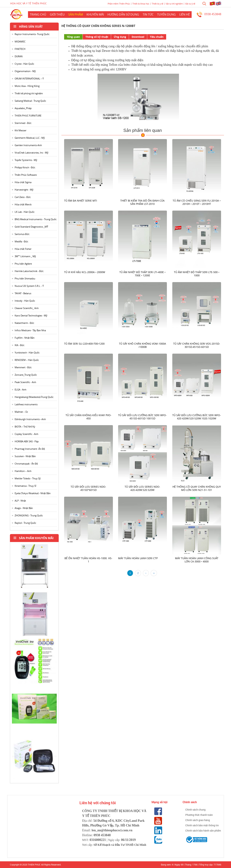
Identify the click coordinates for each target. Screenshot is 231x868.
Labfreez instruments (26, 404)
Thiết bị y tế (157, 4)
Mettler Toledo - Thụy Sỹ (28, 478)
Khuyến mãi (95, 14)
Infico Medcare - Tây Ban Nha (30, 330)
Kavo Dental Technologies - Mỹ (31, 316)
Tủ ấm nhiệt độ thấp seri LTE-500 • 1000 (197, 274)
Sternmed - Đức (23, 123)
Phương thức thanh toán (199, 815)
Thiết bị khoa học (141, 4)
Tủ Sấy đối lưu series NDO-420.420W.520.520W (143, 488)
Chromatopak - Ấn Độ (26, 464)
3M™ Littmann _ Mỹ (25, 256)
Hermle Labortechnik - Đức (29, 271)
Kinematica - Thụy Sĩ (25, 486)
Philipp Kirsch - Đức (25, 167)
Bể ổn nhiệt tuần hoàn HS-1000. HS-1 (88, 560)
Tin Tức (148, 14)
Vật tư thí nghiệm (174, 4)
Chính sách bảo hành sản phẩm (203, 831)
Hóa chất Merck (23, 204)
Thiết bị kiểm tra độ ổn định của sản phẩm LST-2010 (143, 202)
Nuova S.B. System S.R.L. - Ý (29, 286)
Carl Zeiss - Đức (23, 197)
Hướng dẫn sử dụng (123, 14)
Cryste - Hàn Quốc (24, 64)
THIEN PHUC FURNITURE (28, 116)
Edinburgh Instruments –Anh (30, 419)
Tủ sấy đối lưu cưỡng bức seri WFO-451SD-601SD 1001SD (143, 417)
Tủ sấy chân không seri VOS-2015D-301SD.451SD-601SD (197, 345)
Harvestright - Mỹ (24, 190)
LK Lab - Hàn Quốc (25, 212)
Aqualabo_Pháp (23, 108)
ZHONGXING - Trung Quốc (29, 515)
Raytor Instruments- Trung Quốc (32, 34)
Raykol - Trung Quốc (25, 523)
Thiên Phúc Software (26, 175)
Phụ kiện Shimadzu (25, 278)
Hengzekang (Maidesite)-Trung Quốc (34, 397)
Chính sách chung (195, 810)
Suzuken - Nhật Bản (25, 456)
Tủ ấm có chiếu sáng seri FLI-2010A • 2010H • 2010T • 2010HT (197, 202)
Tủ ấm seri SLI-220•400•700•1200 (84, 344)
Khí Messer (20, 130)
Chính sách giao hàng (198, 820)
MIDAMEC (20, 42)
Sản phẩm (76, 14)
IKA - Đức (20, 345)
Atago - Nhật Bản (24, 508)
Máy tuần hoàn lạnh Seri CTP (138, 558)
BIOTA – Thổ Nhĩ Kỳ (25, 427)
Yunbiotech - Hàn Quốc (27, 353)
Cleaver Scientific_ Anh (27, 308)
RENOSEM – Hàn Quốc (27, 360)
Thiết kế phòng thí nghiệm (29, 93)
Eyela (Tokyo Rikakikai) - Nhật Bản (33, 493)
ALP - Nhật (20, 501)
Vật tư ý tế (190, 4)
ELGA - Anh (20, 390)
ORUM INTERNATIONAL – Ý (29, 79)
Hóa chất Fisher (23, 249)
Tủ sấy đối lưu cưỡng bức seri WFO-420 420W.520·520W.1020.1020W (197, 417)
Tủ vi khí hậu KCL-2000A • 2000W (85, 272)
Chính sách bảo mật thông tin (202, 825)
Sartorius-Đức (22, 234)
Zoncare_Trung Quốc (26, 375)
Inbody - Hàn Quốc (25, 301)
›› (154, 573)
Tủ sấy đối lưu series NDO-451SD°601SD (88, 488)
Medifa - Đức (21, 241)
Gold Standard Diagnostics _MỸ (31, 227)
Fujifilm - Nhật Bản (25, 338)
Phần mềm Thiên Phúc (119, 4)
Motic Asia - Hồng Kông (27, 86)
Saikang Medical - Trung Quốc (30, 101)
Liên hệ (185, 14)
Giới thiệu (57, 14)
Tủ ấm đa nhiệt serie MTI (81, 201)
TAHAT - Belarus (23, 293)
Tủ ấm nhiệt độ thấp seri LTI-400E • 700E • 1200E (143, 274)
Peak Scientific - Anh (25, 382)
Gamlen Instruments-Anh (28, 145)
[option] (34, 568)
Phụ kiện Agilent (23, 264)
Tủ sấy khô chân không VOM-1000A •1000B (143, 345)
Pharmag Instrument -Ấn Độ (30, 449)
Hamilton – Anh (23, 471)
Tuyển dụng (166, 14)
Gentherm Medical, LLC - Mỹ (30, 138)
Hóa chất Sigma (23, 182)
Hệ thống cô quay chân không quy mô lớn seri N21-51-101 (197, 488)
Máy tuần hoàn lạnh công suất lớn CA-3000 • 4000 (197, 560)
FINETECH (20, 49)
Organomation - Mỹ (25, 71)
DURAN (19, 56)
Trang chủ (38, 14)
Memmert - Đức (23, 367)
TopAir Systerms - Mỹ (26, 160)
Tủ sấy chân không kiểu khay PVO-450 (88, 417)
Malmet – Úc (21, 412)
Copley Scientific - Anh (26, 434)
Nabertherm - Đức (24, 323)
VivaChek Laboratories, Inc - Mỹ (32, 153)
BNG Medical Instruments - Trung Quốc (36, 219)
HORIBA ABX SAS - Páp (27, 441)
